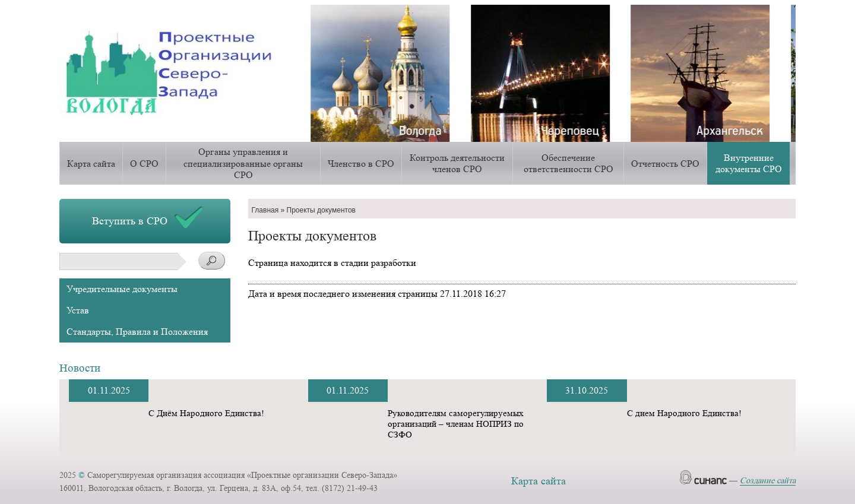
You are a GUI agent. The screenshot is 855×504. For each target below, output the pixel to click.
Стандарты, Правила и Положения (137, 332)
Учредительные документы (122, 289)
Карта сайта (91, 164)
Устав (78, 310)
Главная (265, 210)
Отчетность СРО (665, 164)
